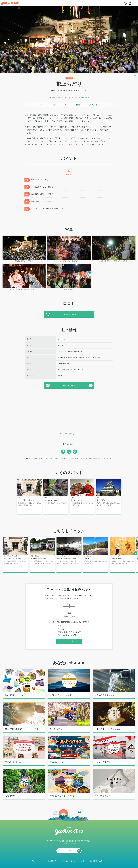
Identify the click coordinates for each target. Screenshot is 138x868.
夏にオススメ (70, 444)
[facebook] (63, 452)
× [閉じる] (76, 864)
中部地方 (49, 458)
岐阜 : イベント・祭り (70, 458)
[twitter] (69, 452)
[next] (135, 553)
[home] (10, 4)
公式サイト (61, 376)
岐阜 (57, 458)
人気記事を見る (68, 864)
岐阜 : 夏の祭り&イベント (91, 458)
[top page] (27, 459)
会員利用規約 (51, 861)
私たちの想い (37, 861)
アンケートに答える (69, 641)
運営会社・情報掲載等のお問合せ (93, 861)
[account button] (130, 3)
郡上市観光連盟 (84, 98)
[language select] (125, 3)
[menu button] (135, 3)
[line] (75, 452)
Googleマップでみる (68, 434)
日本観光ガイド (37, 458)
